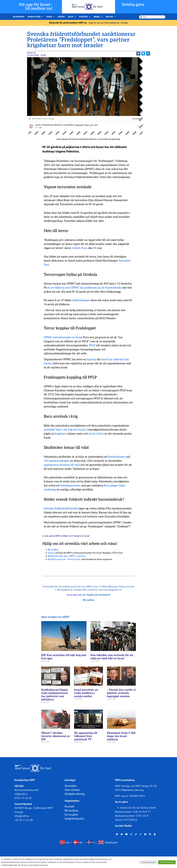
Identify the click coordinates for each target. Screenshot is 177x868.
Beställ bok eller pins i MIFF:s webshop (67, 556)
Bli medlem (19, 17)
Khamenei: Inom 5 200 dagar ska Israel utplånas (121, 736)
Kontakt (70, 807)
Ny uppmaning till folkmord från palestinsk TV (86, 736)
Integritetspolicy (74, 819)
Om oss (111, 17)
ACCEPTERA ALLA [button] (167, 862)
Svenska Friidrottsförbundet (61, 509)
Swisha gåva (133, 5)
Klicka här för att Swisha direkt (138, 808)
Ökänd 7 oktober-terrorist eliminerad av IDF (56, 736)
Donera (51, 553)
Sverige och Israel (81, 536)
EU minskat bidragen (57, 461)
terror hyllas (96, 434)
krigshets (60, 434)
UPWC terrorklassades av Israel (63, 337)
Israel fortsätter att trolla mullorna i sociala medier (86, 693)
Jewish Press (80, 248)
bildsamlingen (82, 300)
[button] (138, 54)
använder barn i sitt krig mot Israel (65, 430)
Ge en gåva (71, 815)
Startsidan (71, 786)
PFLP (92, 345)
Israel (98, 17)
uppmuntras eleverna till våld (62, 465)
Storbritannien (117, 457)
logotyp (91, 359)
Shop (72, 17)
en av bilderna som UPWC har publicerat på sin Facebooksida (84, 288)
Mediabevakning (75, 794)
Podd (51, 17)
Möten (61, 17)
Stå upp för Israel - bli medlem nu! (36, 7)
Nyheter (85, 17)
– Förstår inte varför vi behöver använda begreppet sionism (121, 693)
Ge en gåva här (74, 595)
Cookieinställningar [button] (148, 862)
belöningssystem (70, 486)
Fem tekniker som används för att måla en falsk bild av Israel (112, 657)
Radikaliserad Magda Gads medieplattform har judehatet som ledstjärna (55, 695)
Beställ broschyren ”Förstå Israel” (64, 559)
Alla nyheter (72, 790)
